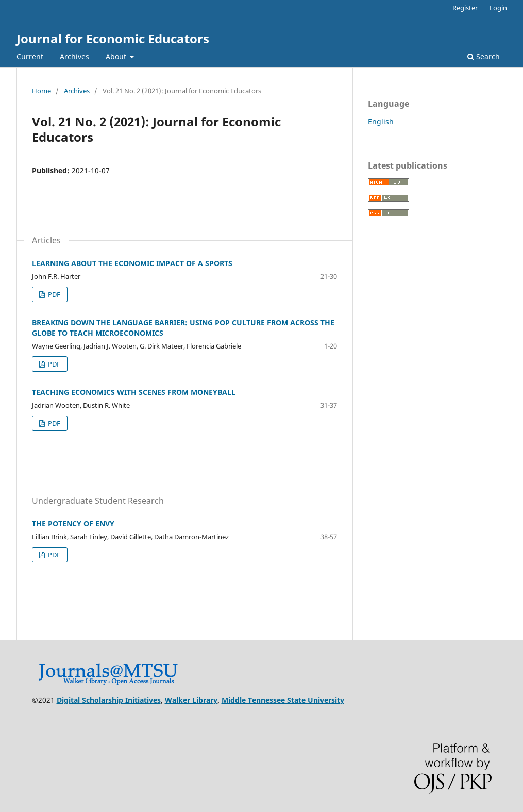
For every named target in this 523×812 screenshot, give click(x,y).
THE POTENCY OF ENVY (73, 524)
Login (498, 8)
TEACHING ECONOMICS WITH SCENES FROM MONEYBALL (134, 392)
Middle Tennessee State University (283, 700)
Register (465, 8)
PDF (53, 294)
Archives (74, 56)
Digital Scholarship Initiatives (109, 700)
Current (30, 56)
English (381, 121)
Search (484, 56)
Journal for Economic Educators (113, 38)
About (117, 56)
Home (41, 91)
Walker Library (191, 700)
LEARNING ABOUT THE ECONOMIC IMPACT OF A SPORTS (132, 263)
